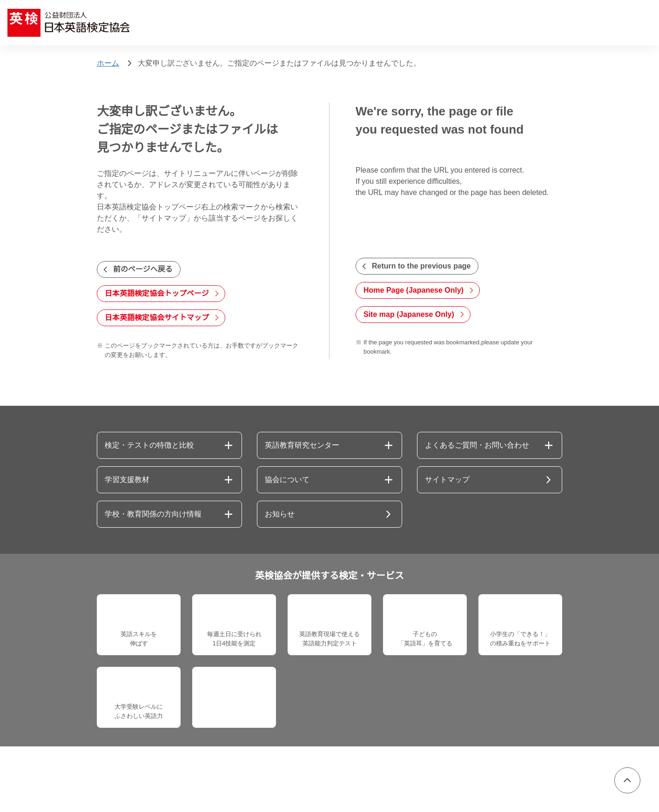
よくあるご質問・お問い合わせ (477, 445)
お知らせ (280, 514)
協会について (287, 480)
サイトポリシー (360, 780)
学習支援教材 (127, 480)
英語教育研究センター (302, 445)
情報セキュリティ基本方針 (207, 780)
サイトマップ (447, 480)
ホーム (108, 63)
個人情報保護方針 (121, 780)
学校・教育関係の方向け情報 (153, 514)
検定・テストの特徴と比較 (149, 445)
